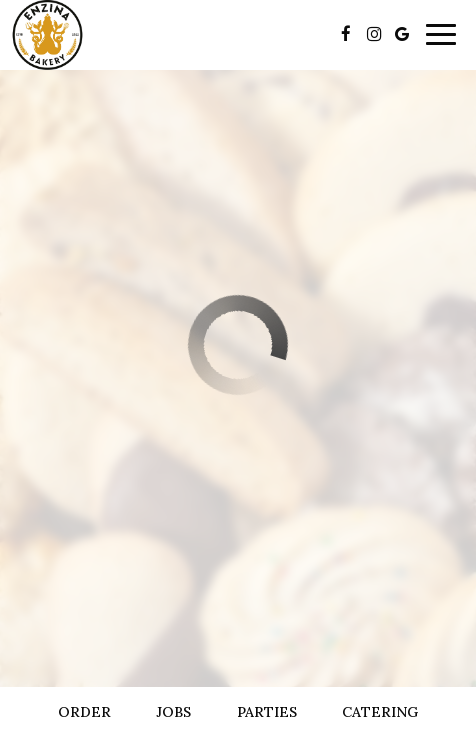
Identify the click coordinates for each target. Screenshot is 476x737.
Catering (380, 712)
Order (84, 712)
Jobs (173, 712)
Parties (267, 712)
